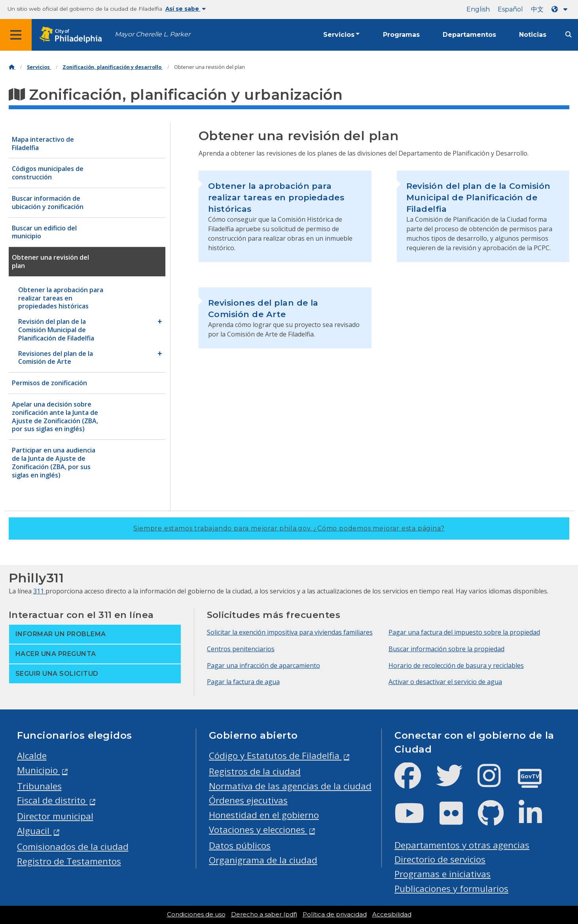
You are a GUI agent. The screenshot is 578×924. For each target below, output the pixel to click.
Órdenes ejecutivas (248, 800)
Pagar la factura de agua (243, 682)
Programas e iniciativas (443, 874)
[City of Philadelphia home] (73, 35)
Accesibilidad (392, 914)
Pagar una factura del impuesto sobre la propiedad (464, 632)
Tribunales (39, 786)
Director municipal (55, 816)
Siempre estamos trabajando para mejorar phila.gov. (289, 528)
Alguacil (34, 831)
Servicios (339, 35)
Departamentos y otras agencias (462, 845)
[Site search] (569, 35)
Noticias (533, 35)
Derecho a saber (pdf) (264, 914)
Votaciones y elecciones (258, 830)
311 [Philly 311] (39, 591)
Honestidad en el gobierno (264, 815)
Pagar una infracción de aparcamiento (263, 665)
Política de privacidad (335, 914)
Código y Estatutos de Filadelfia (275, 756)
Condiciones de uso (196, 914)
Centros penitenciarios (241, 649)
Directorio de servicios (440, 859)
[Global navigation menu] (16, 35)
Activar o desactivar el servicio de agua (445, 682)
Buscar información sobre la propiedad (446, 649)
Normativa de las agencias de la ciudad (290, 786)
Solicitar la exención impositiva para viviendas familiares (290, 632)
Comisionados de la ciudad (73, 847)
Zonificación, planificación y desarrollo (113, 67)
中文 (537, 9)
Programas (401, 35)
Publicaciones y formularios (451, 889)
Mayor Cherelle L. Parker (153, 34)
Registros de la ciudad (255, 771)
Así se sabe (186, 9)
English (478, 9)
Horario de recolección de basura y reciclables (456, 665)
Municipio (39, 770)
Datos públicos (240, 845)
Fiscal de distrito (52, 800)
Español (510, 9)
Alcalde (32, 756)
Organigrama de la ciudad (263, 860)
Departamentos (469, 35)
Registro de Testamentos (69, 861)
